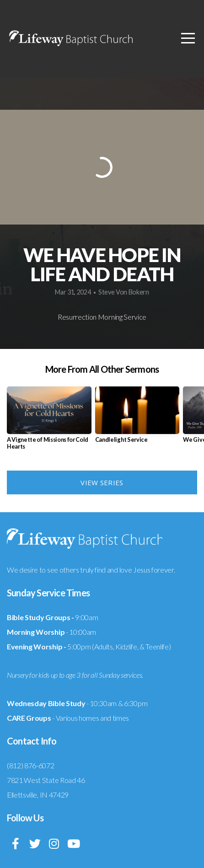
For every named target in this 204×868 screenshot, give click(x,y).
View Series (102, 482)
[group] (49, 422)
